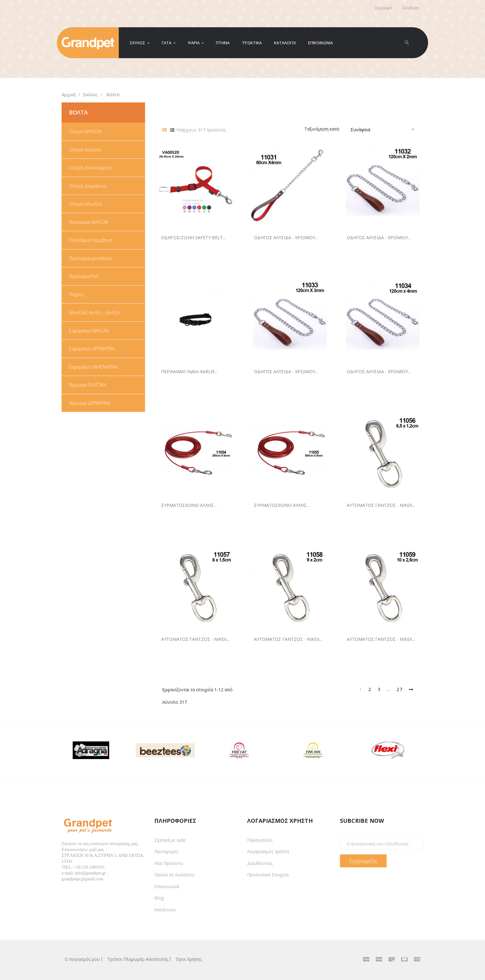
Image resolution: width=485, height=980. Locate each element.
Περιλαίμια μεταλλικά (90, 258)
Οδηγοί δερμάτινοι (88, 186)
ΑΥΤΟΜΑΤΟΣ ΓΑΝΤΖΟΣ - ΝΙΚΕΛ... (381, 505)
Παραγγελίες (260, 840)
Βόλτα (78, 112)
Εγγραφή (384, 8)
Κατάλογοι (165, 910)
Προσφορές (166, 851)
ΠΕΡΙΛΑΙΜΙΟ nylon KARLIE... (189, 371)
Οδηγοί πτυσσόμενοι (90, 168)
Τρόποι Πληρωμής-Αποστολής (138, 959)
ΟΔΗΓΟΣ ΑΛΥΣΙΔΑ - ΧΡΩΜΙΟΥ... (286, 237)
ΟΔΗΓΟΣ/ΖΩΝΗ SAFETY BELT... (193, 237)
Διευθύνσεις (260, 863)
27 (400, 689)
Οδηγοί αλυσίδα (86, 204)
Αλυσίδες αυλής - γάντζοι (94, 313)
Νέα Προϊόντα (169, 863)
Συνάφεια (360, 130)
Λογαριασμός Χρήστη (268, 851)
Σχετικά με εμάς (170, 840)
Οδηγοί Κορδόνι (85, 150)
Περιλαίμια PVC (84, 276)
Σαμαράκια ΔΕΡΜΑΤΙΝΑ (92, 349)
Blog (159, 898)
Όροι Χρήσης (189, 959)
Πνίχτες (76, 295)
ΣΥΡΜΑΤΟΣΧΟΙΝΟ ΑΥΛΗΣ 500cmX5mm (280, 505)
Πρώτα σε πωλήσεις (174, 875)
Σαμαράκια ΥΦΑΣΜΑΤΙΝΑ (93, 367)
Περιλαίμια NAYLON (88, 222)
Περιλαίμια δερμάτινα (91, 240)
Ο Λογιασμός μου (82, 959)
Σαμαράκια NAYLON (89, 331)
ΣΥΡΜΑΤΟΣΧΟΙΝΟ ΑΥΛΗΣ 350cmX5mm (187, 505)
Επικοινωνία (167, 886)
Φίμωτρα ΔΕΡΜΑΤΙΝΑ (90, 403)
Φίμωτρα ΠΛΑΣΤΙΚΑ (88, 385)
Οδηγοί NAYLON (85, 132)
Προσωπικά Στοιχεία (268, 875)
